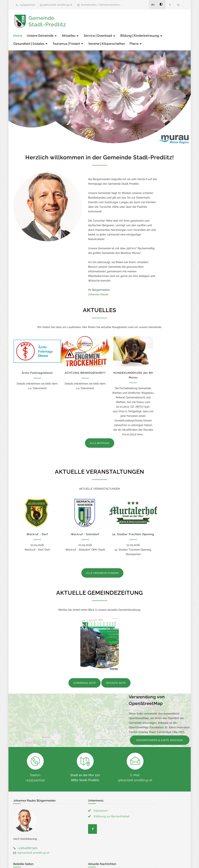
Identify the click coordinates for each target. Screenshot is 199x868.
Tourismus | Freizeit (68, 44)
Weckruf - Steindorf (85, 534)
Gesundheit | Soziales (31, 44)
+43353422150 (27, 5)
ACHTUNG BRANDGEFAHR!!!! (85, 373)
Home (18, 35)
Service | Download (100, 35)
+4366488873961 (28, 848)
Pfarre (136, 44)
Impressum (101, 811)
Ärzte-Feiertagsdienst (37, 373)
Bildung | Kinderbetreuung (142, 35)
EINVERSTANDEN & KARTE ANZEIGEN (160, 740)
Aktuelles (70, 35)
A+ (153, 5)
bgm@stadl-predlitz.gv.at (33, 853)
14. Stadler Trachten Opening (133, 534)
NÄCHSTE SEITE (116, 683)
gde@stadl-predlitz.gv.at (58, 5)
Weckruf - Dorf (37, 534)
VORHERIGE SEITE (85, 683)
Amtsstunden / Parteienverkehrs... (101, 5)
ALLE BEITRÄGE (100, 443)
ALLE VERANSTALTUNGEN (102, 573)
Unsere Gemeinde (42, 35)
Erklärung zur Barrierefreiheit (112, 816)
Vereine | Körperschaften (107, 44)
